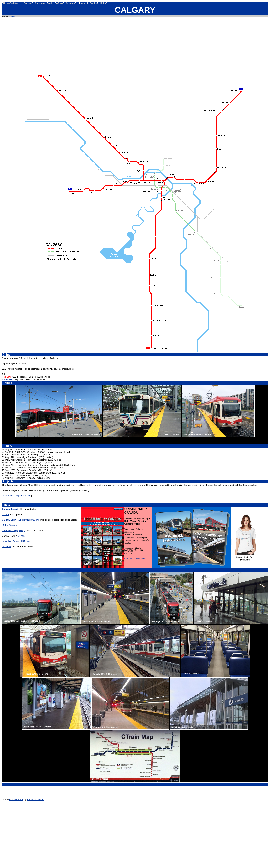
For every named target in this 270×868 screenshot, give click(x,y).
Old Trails (7, 546)
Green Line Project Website (17, 496)
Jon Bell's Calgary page (14, 530)
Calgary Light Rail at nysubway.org (20, 520)
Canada (12, 16)
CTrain (21, 536)
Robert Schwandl (35, 800)
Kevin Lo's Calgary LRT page (16, 541)
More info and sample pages (135, 558)
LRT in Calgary (9, 525)
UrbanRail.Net (16, 800)
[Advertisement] (135, 45)
